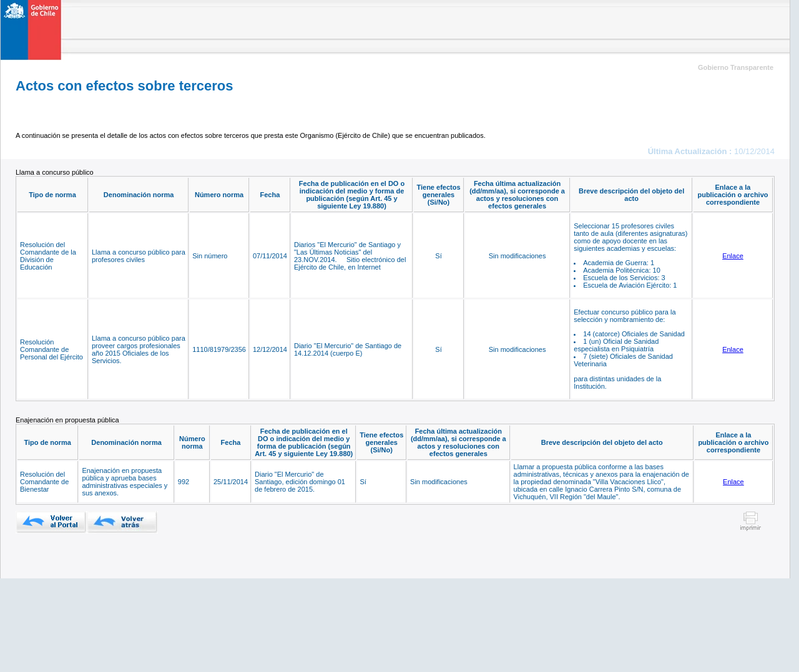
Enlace (733, 256)
